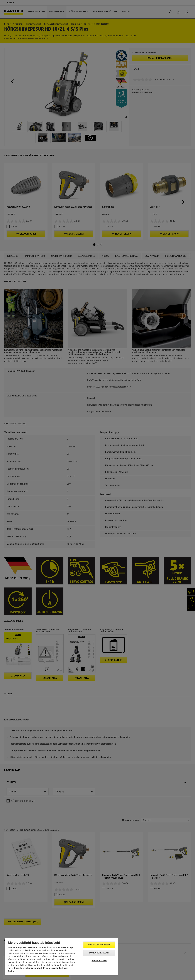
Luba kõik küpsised (99, 945)
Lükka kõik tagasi (99, 953)
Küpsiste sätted (99, 961)
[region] (61, 957)
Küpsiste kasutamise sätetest (28, 968)
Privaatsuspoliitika (52, 968)
